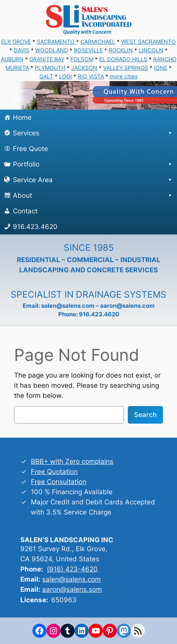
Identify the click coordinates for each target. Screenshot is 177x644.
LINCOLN (151, 50)
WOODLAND (52, 50)
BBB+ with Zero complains (72, 461)
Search (145, 415)
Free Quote (30, 149)
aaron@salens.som (72, 589)
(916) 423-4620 (72, 569)
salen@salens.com (68, 306)
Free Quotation (54, 472)
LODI (65, 76)
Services (93, 133)
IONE (161, 68)
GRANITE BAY (47, 59)
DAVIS (21, 50)
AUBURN (12, 59)
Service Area (93, 180)
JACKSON (84, 68)
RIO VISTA (91, 76)
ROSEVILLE (88, 50)
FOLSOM (82, 59)
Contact (25, 211)
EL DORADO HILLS (123, 59)
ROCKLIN (121, 50)
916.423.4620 (35, 227)
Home (22, 117)
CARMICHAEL (98, 42)
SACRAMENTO (56, 42)
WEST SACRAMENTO (148, 42)
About (93, 195)
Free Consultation (59, 482)
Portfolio (93, 164)
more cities (124, 76)
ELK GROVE (16, 42)
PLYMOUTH (50, 68)
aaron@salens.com (127, 306)
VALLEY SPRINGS (126, 68)
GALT (46, 76)
